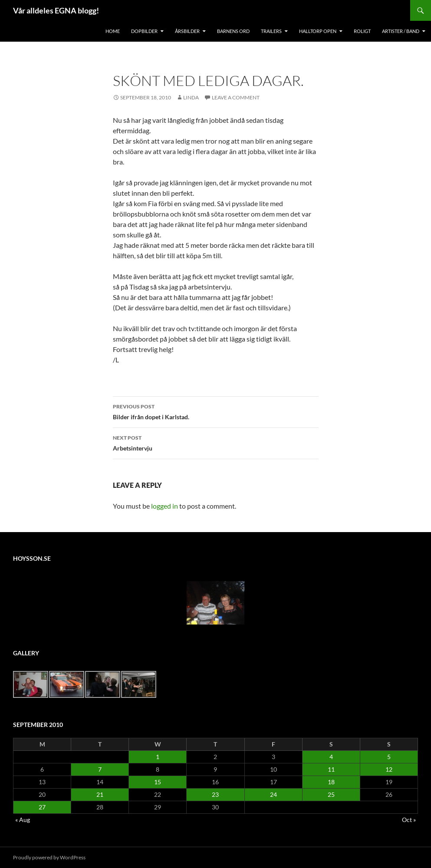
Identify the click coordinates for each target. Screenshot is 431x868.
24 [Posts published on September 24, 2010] (273, 794)
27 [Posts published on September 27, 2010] (42, 807)
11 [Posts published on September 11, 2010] (331, 769)
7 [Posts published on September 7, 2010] (100, 769)
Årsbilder (187, 31)
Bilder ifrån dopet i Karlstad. (216, 411)
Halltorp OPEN (318, 31)
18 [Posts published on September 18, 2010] (331, 782)
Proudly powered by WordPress (49, 857)
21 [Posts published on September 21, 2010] (100, 794)
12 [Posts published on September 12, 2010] (389, 769)
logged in (165, 506)
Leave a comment (236, 97)
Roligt (362, 31)
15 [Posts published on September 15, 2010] (158, 782)
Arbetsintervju (216, 442)
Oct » (409, 820)
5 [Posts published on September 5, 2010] (389, 757)
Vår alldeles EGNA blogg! (56, 10)
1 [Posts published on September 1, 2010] (158, 757)
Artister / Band (401, 31)
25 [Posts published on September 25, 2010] (331, 794)
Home (113, 31)
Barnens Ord (233, 31)
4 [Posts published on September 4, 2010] (331, 757)
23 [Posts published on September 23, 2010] (215, 794)
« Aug (23, 820)
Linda (191, 97)
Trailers (271, 31)
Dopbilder (144, 31)
